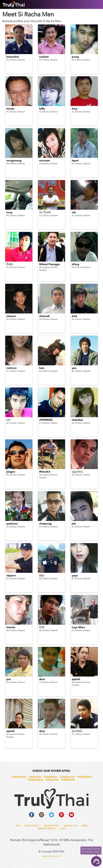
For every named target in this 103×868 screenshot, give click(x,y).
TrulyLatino (52, 780)
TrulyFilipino (84, 777)
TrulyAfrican (51, 777)
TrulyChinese (19, 777)
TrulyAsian (35, 777)
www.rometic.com (51, 856)
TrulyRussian (67, 777)
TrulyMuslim (68, 780)
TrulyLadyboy (36, 780)
